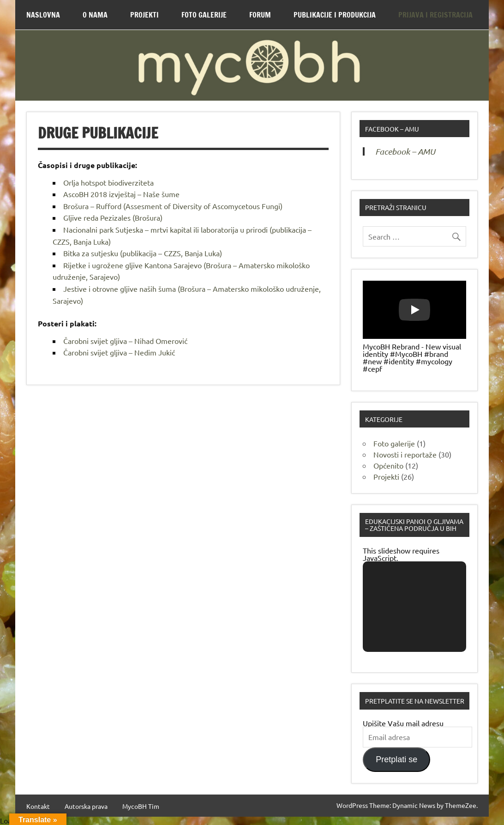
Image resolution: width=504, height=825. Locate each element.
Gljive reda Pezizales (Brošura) (113, 217)
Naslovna (43, 15)
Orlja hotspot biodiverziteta (108, 182)
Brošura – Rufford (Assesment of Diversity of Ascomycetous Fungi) (173, 206)
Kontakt (38, 806)
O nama (95, 15)
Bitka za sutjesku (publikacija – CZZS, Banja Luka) (143, 253)
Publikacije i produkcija (335, 15)
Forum (260, 15)
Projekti (144, 15)
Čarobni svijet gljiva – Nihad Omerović (125, 341)
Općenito (388, 465)
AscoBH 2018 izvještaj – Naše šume (121, 194)
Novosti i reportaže (405, 454)
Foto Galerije (204, 15)
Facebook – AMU (392, 129)
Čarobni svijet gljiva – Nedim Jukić (119, 352)
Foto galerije (394, 443)
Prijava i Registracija (435, 15)
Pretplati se (396, 759)
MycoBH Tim (141, 806)
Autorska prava (86, 806)
